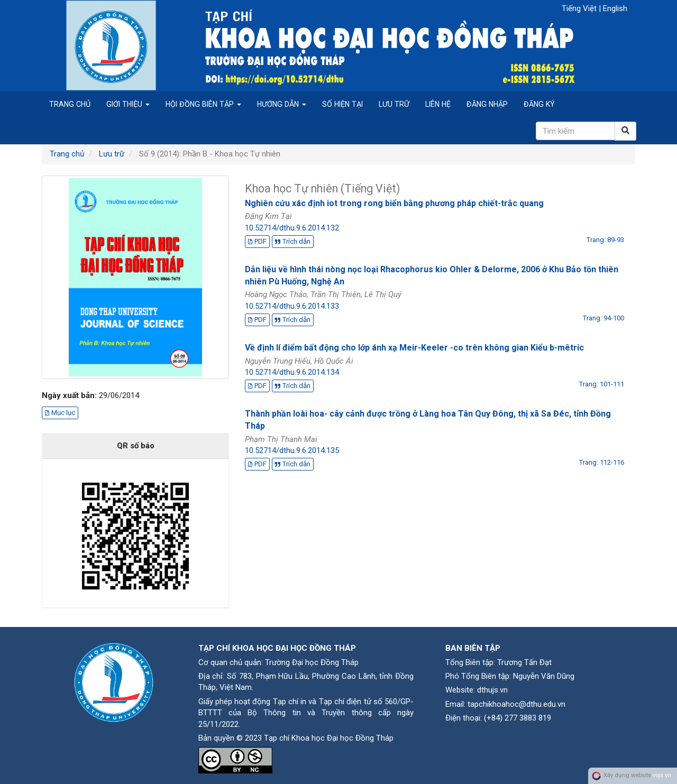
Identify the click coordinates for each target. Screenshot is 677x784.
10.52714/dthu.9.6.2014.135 (292, 450)
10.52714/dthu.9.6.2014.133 (292, 306)
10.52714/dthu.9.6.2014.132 (292, 228)
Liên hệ (438, 104)
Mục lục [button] (60, 413)
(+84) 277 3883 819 (518, 718)
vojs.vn (662, 775)
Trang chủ (70, 104)
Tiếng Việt (580, 8)
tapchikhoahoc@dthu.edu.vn (516, 704)
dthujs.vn (492, 690)
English (615, 8)
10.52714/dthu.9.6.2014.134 (292, 372)
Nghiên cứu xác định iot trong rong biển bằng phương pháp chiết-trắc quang (394, 203)
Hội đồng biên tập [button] (203, 104)
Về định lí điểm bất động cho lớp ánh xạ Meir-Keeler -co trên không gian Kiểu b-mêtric (414, 348)
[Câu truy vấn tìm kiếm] (575, 131)
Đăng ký (539, 104)
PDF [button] (257, 241)
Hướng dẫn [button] (282, 104)
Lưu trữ (394, 104)
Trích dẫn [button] (293, 241)
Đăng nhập (487, 104)
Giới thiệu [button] (128, 104)
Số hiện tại (342, 104)
